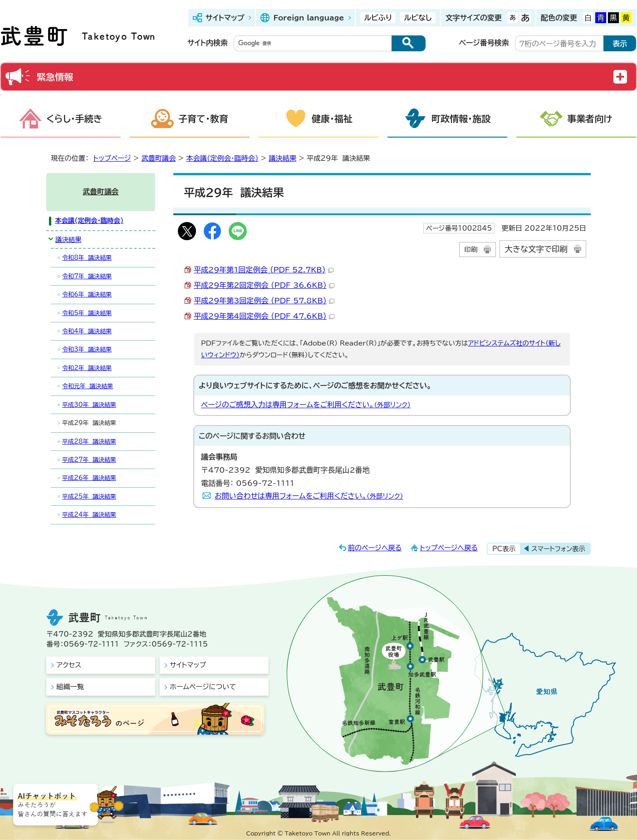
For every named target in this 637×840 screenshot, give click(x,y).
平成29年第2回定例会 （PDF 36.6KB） (264, 285)
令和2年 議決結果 (87, 368)
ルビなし (418, 18)
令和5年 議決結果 (87, 313)
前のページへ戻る (375, 548)
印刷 (471, 250)
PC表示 (504, 549)
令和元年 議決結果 (88, 386)
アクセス (69, 665)
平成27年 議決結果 (89, 460)
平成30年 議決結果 (89, 405)
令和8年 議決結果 (87, 258)
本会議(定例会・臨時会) (222, 158)
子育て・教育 (203, 119)
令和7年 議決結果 (87, 276)
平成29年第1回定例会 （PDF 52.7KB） (264, 270)
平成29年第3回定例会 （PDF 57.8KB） (264, 301)
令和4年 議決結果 (87, 331)
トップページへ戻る (449, 548)
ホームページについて (203, 687)
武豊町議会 (159, 158)
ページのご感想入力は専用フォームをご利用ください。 (306, 405)
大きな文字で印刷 (536, 249)
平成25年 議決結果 (89, 497)
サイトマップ (225, 18)
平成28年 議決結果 (89, 442)
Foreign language (309, 18)
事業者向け (590, 119)
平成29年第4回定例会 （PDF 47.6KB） (264, 316)
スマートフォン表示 (558, 549)
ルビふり (378, 18)
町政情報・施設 (461, 119)
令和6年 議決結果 (87, 294)
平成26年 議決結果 (89, 478)
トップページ (112, 158)
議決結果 (282, 158)
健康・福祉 (332, 119)
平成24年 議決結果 (89, 515)
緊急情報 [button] (55, 77)
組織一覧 (70, 687)
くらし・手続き (74, 119)
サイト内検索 (208, 43)
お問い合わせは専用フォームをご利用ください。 (309, 496)
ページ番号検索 (484, 43)
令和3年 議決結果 (87, 349)
